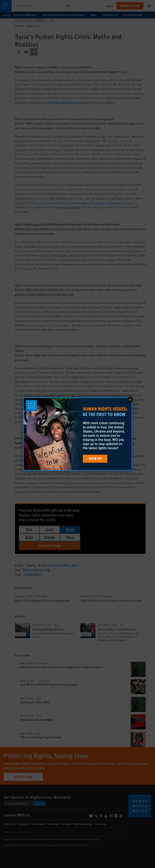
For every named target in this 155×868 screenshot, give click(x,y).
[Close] (130, 400)
